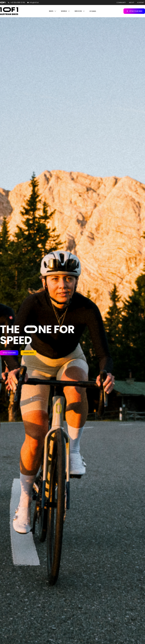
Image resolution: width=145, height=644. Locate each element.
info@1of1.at (34, 2)
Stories (93, 11)
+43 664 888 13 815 (18, 2)
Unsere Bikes (29, 353)
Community (121, 2)
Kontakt (141, 2)
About (132, 2)
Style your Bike (9, 353)
